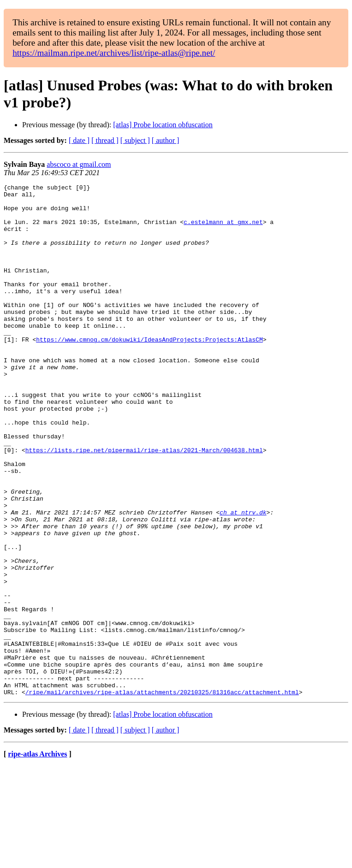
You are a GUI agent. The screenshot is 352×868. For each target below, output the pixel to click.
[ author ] (166, 140)
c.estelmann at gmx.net (223, 230)
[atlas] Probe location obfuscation (163, 125)
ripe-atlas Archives (37, 856)
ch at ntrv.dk (243, 579)
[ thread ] (105, 140)
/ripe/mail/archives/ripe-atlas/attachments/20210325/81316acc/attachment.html (162, 794)
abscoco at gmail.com (79, 164)
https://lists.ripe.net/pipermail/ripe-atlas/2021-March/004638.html (144, 504)
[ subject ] (135, 140)
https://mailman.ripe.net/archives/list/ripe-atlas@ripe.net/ (114, 53)
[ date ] (79, 140)
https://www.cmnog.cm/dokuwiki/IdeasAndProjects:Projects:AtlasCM (149, 371)
